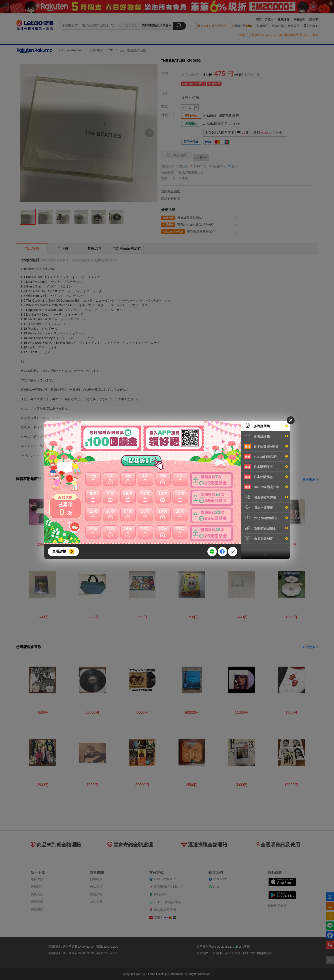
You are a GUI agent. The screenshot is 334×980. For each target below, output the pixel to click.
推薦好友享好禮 (266, 497)
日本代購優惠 (266, 477)
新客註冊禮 (266, 436)
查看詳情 (59, 551)
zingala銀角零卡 (266, 518)
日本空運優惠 (266, 507)
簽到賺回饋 (266, 426)
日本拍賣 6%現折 (266, 446)
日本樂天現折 (266, 467)
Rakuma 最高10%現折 (266, 487)
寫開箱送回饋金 (266, 528)
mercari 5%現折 (266, 456)
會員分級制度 (266, 538)
